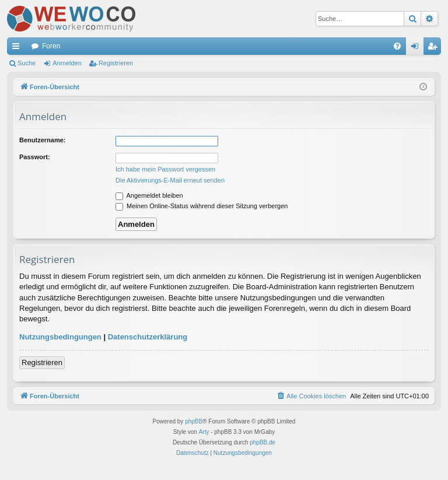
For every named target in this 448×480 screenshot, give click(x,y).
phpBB (194, 421)
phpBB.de (262, 442)
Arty (204, 432)
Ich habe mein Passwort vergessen (165, 169)
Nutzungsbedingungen (60, 337)
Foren (51, 46)
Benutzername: (42, 140)
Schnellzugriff (18, 48)
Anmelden (67, 63)
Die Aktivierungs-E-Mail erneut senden (170, 180)
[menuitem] (397, 46)
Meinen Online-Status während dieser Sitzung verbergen (202, 206)
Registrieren (116, 63)
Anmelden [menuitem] (417, 48)
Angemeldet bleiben (149, 195)
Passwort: (35, 157)
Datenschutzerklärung (148, 337)
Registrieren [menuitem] (435, 48)
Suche (27, 63)
